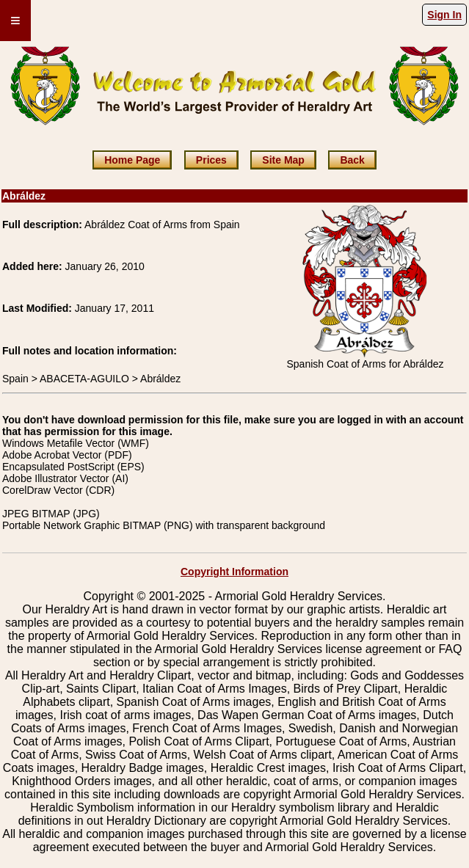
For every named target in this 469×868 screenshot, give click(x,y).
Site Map (283, 160)
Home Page (132, 160)
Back (352, 160)
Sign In (444, 15)
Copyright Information (235, 572)
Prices (211, 160)
